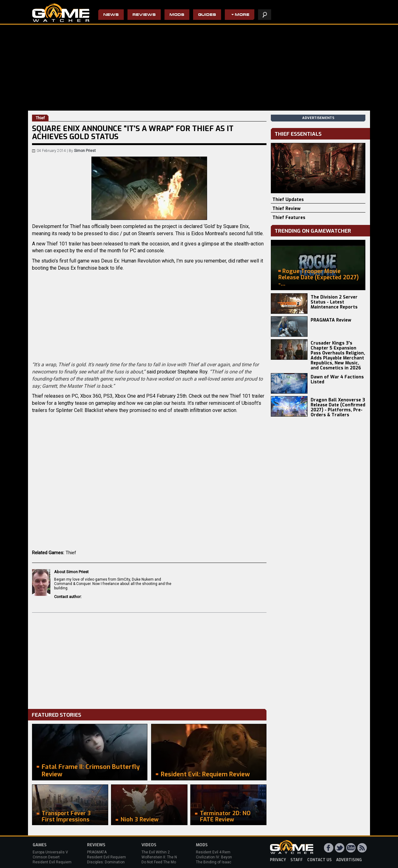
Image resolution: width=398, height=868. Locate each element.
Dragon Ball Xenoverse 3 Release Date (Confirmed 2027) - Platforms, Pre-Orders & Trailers (338, 407)
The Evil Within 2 (156, 852)
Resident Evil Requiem (52, 862)
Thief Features (289, 218)
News (111, 15)
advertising (349, 860)
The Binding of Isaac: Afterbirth (222, 862)
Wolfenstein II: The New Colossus (170, 857)
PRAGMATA (97, 852)
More (242, 15)
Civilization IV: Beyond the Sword (224, 857)
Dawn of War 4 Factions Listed (337, 379)
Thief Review (287, 209)
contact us (319, 860)
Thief (71, 553)
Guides (207, 15)
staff (297, 860)
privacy (278, 860)
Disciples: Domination (106, 862)
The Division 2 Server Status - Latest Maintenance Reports (334, 302)
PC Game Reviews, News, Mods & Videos (61, 13)
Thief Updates (288, 200)
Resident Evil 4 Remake (216, 852)
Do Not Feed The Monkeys (164, 862)
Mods (177, 15)
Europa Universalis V (50, 852)
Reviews (144, 15)
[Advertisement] (149, 659)
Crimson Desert (46, 857)
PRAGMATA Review (331, 320)
